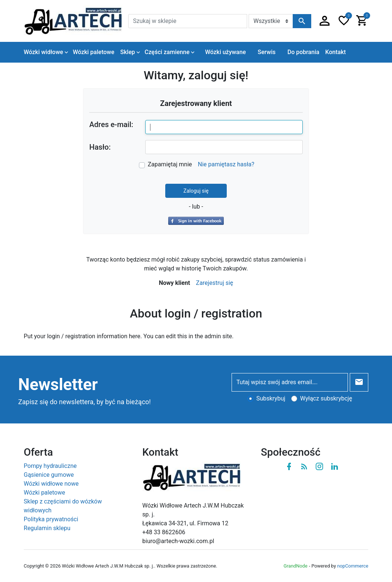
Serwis (266, 52)
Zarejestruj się (215, 283)
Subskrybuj (271, 398)
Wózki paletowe (44, 493)
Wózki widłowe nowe (51, 484)
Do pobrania (303, 52)
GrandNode (295, 566)
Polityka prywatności (51, 519)
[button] (325, 21)
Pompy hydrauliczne (50, 466)
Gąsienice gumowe (49, 475)
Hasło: (100, 147)
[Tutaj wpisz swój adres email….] (290, 382)
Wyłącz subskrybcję (326, 398)
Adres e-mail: (111, 124)
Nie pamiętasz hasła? (226, 164)
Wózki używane (225, 52)
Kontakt (336, 52)
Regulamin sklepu (47, 528)
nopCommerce (353, 566)
